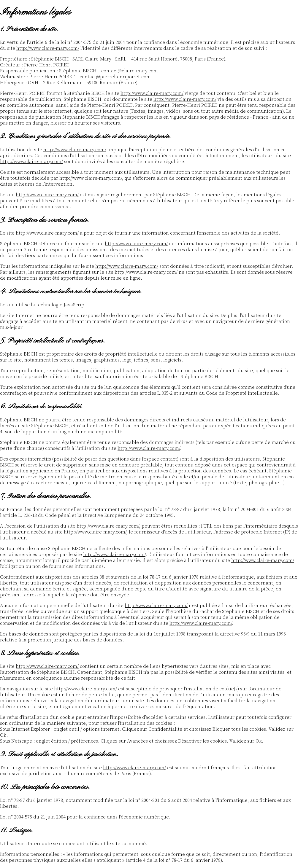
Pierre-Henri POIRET (47, 65)
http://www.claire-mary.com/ (48, 48)
